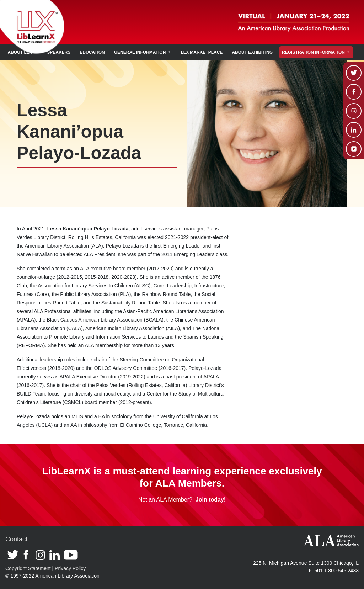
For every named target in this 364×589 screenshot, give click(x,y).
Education (92, 52)
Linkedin (55, 555)
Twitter (14, 556)
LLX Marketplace (202, 52)
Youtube (71, 555)
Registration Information (313, 52)
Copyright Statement (28, 568)
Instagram (41, 555)
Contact (16, 539)
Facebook (28, 556)
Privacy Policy (70, 568)
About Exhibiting (252, 52)
